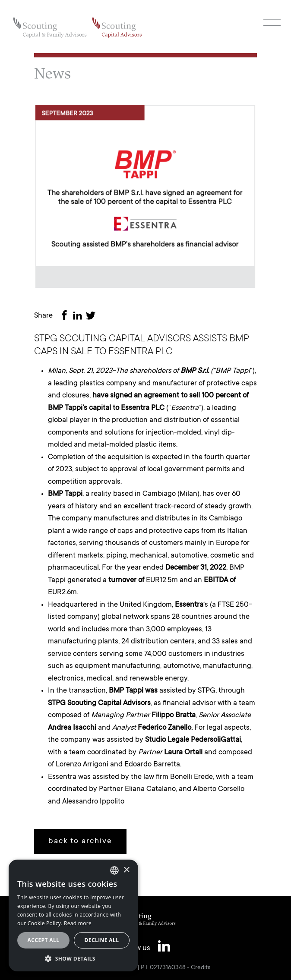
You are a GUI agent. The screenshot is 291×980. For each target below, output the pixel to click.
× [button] (126, 870)
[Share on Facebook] (66, 317)
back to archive (80, 841)
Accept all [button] (44, 940)
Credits (201, 968)
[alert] (73, 915)
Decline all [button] (102, 940)
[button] (73, 958)
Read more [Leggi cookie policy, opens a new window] (78, 923)
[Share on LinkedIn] (79, 317)
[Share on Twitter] (92, 317)
